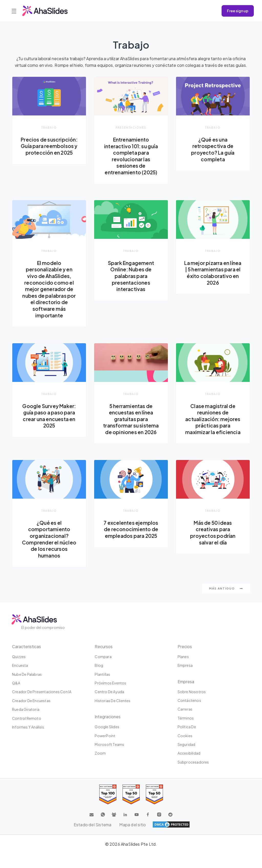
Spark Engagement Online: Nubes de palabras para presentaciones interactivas (131, 276)
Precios (185, 646)
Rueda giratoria (26, 709)
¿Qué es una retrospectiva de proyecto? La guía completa (213, 149)
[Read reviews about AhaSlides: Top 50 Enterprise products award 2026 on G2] (154, 794)
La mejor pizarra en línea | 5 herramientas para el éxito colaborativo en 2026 (213, 273)
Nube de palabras (27, 674)
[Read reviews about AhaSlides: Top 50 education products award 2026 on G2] (131, 794)
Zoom (100, 753)
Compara (103, 657)
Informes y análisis (28, 727)
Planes (183, 657)
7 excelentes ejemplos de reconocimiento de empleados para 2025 (131, 529)
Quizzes (19, 657)
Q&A (16, 683)
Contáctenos (189, 700)
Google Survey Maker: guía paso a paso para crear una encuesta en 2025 (49, 416)
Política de (187, 727)
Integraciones (108, 717)
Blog (99, 665)
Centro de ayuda (109, 692)
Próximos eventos (110, 683)
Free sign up (238, 11)
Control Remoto (27, 718)
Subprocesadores (193, 762)
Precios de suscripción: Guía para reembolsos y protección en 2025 (49, 149)
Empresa (185, 665)
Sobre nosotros (192, 692)
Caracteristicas (26, 646)
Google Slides (107, 727)
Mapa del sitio (133, 825)
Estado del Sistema (92, 825)
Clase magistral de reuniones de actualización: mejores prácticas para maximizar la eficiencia (213, 419)
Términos (186, 718)
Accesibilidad (189, 753)
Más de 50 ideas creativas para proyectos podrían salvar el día (213, 533)
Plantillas (102, 674)
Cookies (185, 736)
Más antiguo (226, 589)
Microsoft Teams (109, 744)
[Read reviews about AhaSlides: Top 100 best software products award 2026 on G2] (108, 794)
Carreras (185, 709)
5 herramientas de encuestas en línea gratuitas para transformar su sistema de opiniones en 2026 (131, 419)
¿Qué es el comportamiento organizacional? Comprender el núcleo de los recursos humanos (49, 539)
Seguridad (187, 744)
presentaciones (131, 127)
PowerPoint (105, 736)
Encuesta (20, 665)
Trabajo (49, 127)
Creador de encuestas (31, 701)
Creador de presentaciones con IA (42, 692)
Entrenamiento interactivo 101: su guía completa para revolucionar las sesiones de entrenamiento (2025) (131, 156)
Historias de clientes (112, 701)
